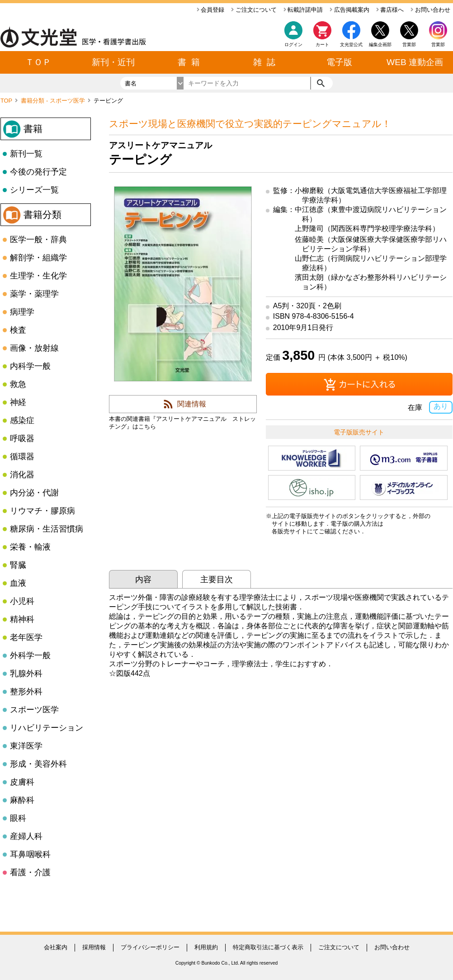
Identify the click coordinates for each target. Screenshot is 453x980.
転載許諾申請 (303, 10)
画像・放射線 (34, 348)
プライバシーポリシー (150, 947)
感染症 (22, 420)
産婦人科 (26, 836)
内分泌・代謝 (34, 493)
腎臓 (18, 565)
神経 (18, 402)
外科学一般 (30, 655)
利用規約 (206, 947)
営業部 (438, 45)
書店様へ (390, 10)
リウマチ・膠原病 (42, 511)
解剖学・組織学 (38, 258)
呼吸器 (22, 438)
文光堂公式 (351, 45)
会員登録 (211, 10)
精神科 (22, 619)
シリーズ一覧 (34, 190)
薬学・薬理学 (34, 294)
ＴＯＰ (38, 62)
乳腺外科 (26, 674)
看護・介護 (30, 872)
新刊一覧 (26, 154)
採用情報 (94, 947)
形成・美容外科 (38, 764)
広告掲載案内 (349, 10)
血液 (18, 583)
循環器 (22, 457)
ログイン (293, 45)
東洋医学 (26, 746)
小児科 (22, 601)
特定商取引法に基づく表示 (268, 947)
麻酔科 (22, 800)
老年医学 (26, 637)
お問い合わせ (430, 10)
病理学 (22, 312)
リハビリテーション (47, 728)
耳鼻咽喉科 (30, 854)
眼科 (18, 818)
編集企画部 (380, 45)
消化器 (22, 475)
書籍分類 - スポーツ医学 (54, 101)
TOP (7, 101)
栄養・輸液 (30, 547)
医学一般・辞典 (38, 240)
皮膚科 (22, 782)
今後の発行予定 (38, 172)
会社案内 (56, 947)
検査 (18, 330)
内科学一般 (30, 366)
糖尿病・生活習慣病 (47, 529)
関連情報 (192, 404)
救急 (18, 384)
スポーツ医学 (34, 710)
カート (322, 36)
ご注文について (254, 10)
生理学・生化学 (38, 276)
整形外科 (26, 692)
